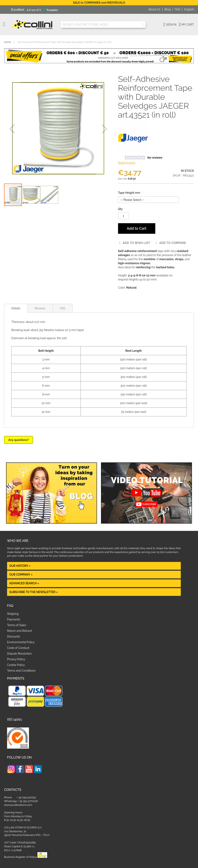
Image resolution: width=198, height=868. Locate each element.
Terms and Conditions (21, 671)
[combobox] (103, 25)
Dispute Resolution (19, 654)
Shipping (13, 614)
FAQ (177, 9)
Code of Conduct (18, 648)
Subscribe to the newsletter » (34, 592)
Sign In (171, 25)
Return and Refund (19, 631)
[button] (190, 10)
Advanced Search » (25, 583)
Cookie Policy (16, 665)
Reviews (40, 308)
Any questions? (19, 440)
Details (16, 308)
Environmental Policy (21, 642)
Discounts (14, 636)
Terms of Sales (17, 625)
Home (7, 42)
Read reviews (127, 163)
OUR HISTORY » (20, 566)
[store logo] (33, 25)
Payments (14, 619)
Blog (168, 9)
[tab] (16, 308)
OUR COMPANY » (21, 575)
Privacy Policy (16, 659)
